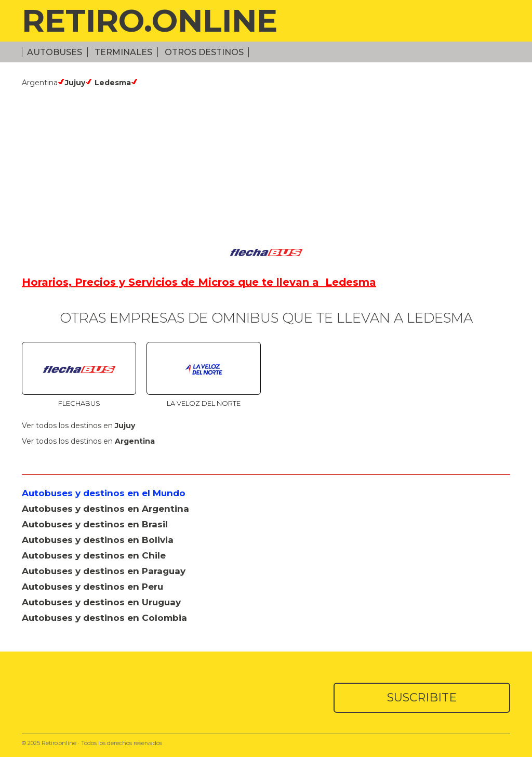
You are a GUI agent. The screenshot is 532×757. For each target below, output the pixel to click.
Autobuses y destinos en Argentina (105, 509)
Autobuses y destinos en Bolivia (98, 540)
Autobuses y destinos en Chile (94, 555)
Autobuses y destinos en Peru (92, 587)
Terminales (123, 52)
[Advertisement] (266, 165)
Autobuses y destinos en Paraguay (104, 571)
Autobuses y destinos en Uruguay (101, 602)
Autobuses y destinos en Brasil (95, 524)
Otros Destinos (204, 52)
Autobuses (55, 52)
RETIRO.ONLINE (150, 21)
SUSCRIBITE (422, 698)
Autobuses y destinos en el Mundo (104, 493)
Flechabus (79, 403)
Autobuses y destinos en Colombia (104, 618)
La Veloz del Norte (204, 403)
